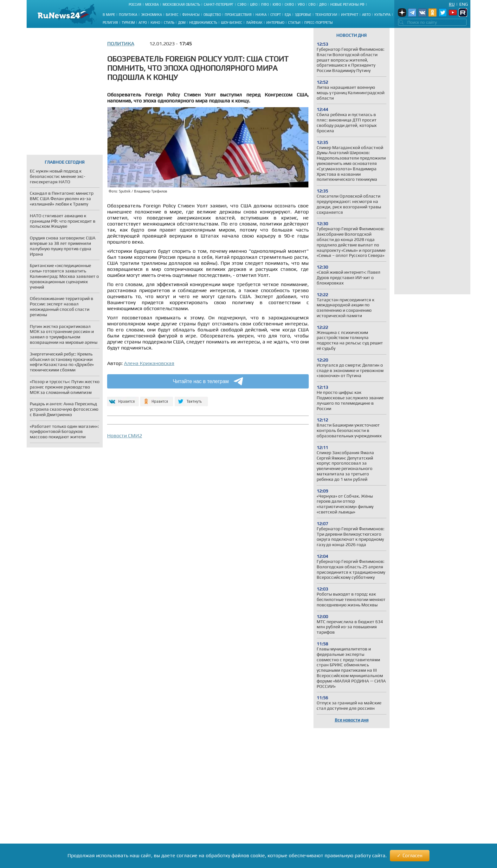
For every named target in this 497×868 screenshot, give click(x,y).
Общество (212, 15)
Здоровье (303, 15)
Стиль (169, 23)
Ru (452, 4)
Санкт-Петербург (219, 4)
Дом (182, 23)
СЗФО (242, 4)
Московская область (181, 4)
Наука (261, 15)
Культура (382, 15)
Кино (155, 23)
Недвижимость (203, 23)
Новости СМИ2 (125, 436)
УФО (301, 4)
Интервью (275, 23)
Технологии (326, 15)
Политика (128, 15)
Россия (135, 4)
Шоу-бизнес (232, 23)
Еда (288, 15)
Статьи (294, 23)
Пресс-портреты (319, 23)
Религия (110, 23)
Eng (464, 4)
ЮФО (277, 4)
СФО (312, 4)
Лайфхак (254, 23)
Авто (366, 15)
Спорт (276, 15)
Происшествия (238, 15)
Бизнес (172, 15)
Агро (143, 23)
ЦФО (254, 4)
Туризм (128, 23)
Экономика (152, 15)
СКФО (289, 4)
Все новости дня (352, 720)
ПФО (265, 4)
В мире (109, 15)
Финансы (191, 15)
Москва (152, 4)
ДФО (323, 4)
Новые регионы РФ (347, 4)
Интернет (350, 15)
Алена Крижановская (149, 363)
